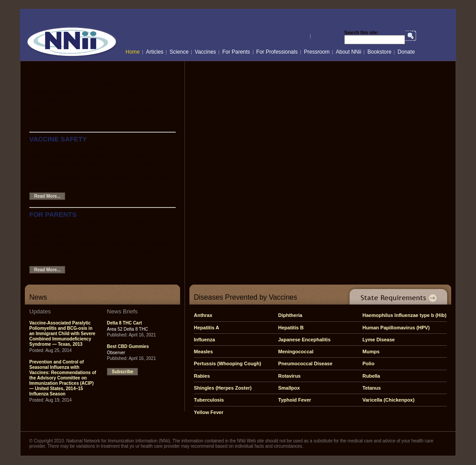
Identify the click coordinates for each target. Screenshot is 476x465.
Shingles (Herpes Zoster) (223, 388)
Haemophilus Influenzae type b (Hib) (404, 315)
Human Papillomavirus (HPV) (396, 328)
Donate (406, 52)
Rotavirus (289, 376)
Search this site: (361, 33)
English (299, 36)
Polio (368, 363)
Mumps (371, 352)
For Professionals (277, 52)
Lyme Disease (379, 340)
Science (179, 52)
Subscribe (122, 372)
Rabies (202, 376)
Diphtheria (290, 315)
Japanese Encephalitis (304, 340)
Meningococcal (296, 352)
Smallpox (289, 388)
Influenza (205, 340)
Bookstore (379, 52)
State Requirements (397, 295)
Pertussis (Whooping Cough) (228, 363)
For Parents (236, 52)
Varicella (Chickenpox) (388, 400)
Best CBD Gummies (128, 346)
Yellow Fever (209, 412)
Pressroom (317, 52)
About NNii (348, 52)
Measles (203, 352)
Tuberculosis (209, 400)
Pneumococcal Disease (305, 363)
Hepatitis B (291, 328)
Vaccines (205, 52)
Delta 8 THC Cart (124, 323)
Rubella (371, 376)
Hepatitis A (207, 328)
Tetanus (372, 388)
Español (323, 36)
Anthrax (203, 315)
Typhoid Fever (295, 400)
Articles (155, 52)
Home (133, 52)
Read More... (47, 196)
